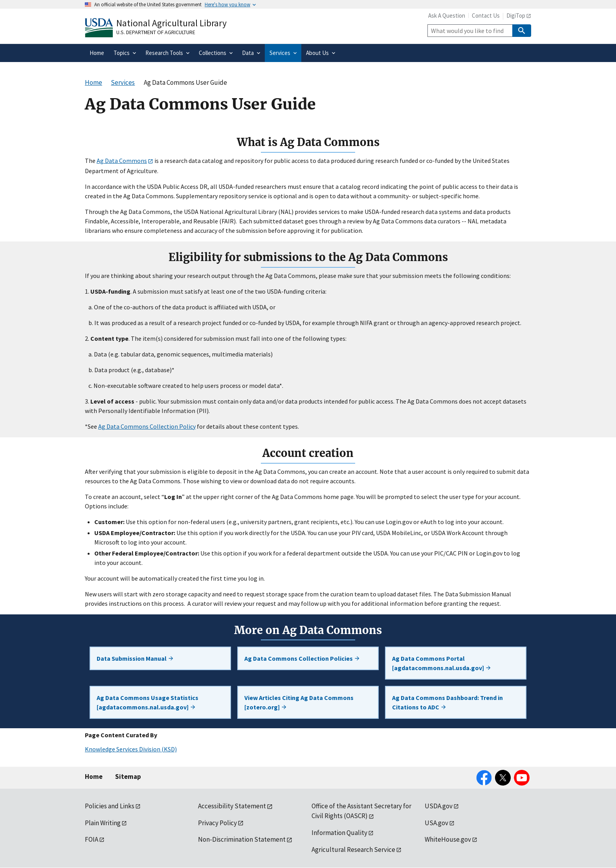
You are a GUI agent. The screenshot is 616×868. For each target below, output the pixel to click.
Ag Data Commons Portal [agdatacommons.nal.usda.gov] (442, 663)
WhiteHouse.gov (448, 839)
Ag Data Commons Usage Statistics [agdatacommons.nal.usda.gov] (148, 702)
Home (94, 777)
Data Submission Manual (135, 658)
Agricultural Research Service (353, 850)
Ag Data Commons (122, 161)
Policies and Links (110, 806)
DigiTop (516, 16)
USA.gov (436, 823)
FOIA (92, 839)
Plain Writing (103, 823)
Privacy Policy (217, 823)
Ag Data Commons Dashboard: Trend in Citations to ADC (447, 702)
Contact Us (486, 16)
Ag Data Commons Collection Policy (147, 426)
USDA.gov (439, 806)
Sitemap (128, 777)
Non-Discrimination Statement (242, 839)
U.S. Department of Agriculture (156, 32)
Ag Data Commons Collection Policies (302, 658)
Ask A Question (447, 16)
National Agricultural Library (171, 23)
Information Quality (339, 833)
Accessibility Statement (232, 806)
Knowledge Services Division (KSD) (131, 749)
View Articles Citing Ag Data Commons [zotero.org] (299, 702)
